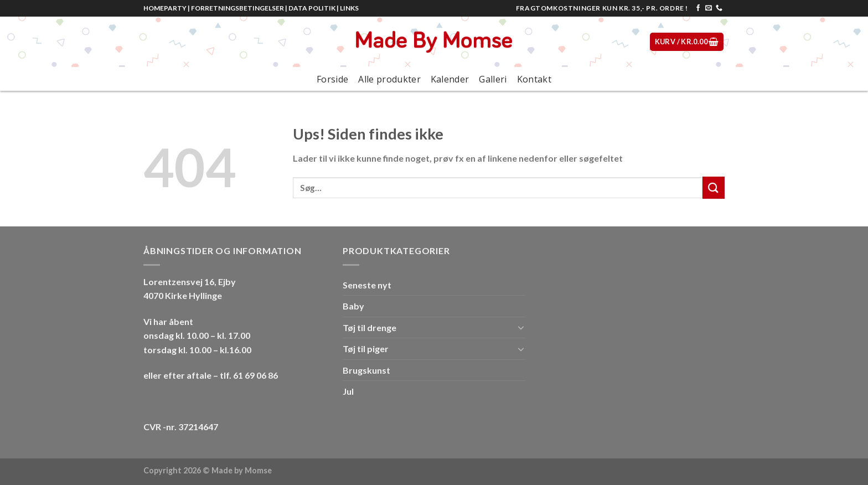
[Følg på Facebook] (698, 8)
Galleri (493, 79)
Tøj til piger (366, 349)
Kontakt (534, 79)
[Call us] (719, 8)
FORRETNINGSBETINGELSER (237, 8)
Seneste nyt (367, 285)
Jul (348, 391)
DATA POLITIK (312, 8)
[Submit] (714, 187)
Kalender (450, 79)
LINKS (349, 8)
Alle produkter (389, 79)
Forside (332, 79)
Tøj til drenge (370, 327)
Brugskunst (366, 370)
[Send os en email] (709, 8)
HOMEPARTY (165, 8)
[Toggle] (521, 327)
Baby (353, 306)
